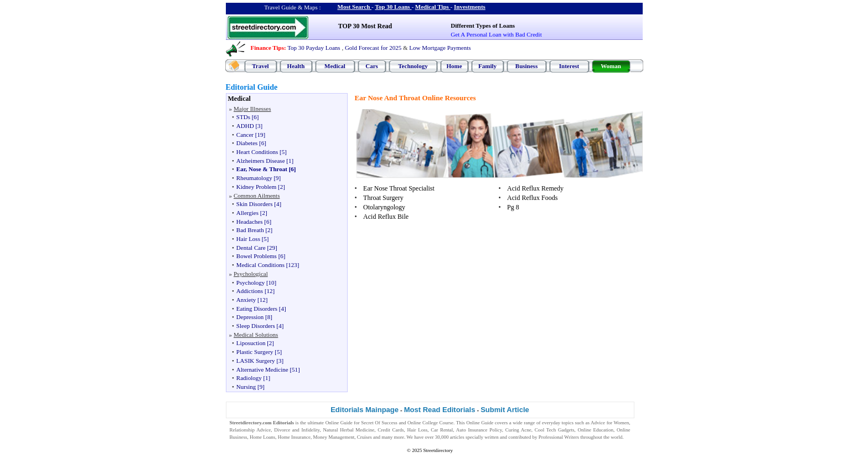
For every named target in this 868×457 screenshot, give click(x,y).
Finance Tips (267, 48)
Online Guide (339, 423)
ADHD (245, 126)
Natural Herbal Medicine (348, 430)
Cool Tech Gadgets (555, 430)
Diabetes (247, 143)
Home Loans (262, 437)
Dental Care (251, 248)
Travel (260, 66)
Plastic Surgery (255, 352)
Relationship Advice (250, 430)
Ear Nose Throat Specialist (399, 188)
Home (454, 66)
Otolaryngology (384, 207)
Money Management (334, 437)
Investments (470, 7)
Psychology (250, 283)
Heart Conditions (257, 152)
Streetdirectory (438, 450)
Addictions (250, 291)
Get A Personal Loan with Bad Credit (496, 34)
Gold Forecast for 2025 (373, 48)
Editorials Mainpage (365, 410)
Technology (413, 66)
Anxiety (246, 300)
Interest (569, 66)
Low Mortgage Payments (440, 48)
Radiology (249, 378)
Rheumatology (254, 178)
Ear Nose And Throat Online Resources (415, 98)
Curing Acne (518, 430)
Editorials (283, 423)
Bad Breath (250, 230)
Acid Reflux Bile (386, 217)
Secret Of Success (379, 423)
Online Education (595, 430)
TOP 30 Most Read (365, 26)
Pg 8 (513, 207)
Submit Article (505, 410)
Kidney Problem (256, 187)
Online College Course (430, 423)
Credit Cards (391, 430)
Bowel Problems (257, 256)
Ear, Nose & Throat (262, 169)
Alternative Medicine (262, 369)
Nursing (246, 387)
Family (487, 66)
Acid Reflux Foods (532, 198)
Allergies (247, 213)
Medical (335, 66)
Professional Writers (559, 437)
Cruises (365, 437)
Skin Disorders (255, 204)
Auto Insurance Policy (479, 430)
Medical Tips (432, 7)
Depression (250, 317)
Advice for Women (610, 423)
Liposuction (251, 343)
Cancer (245, 135)
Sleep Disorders (256, 326)
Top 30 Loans (392, 7)
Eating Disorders (257, 309)
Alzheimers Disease (261, 161)
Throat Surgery (383, 198)
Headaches (250, 222)
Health (296, 66)
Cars (372, 66)
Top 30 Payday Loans (314, 48)
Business (526, 66)
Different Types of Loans (483, 25)
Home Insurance (294, 437)
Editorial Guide (252, 87)
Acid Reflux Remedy (535, 188)
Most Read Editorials (440, 410)
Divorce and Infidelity (297, 430)
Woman (611, 66)
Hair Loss (248, 239)
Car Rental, (442, 430)
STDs (243, 117)
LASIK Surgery (256, 361)
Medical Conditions (260, 265)
